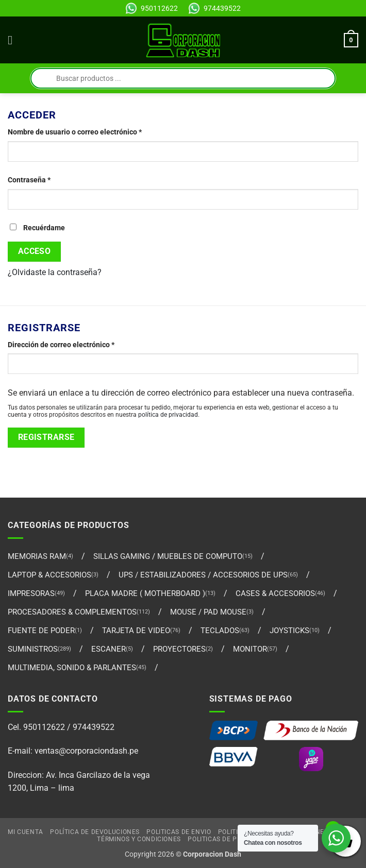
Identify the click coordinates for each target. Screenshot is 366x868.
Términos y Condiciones (139, 839)
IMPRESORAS (31, 593)
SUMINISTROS (33, 649)
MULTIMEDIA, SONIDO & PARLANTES (72, 668)
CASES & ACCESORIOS (275, 593)
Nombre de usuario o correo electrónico (93, 131)
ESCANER (109, 649)
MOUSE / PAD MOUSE (208, 612)
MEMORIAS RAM (37, 556)
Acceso (35, 251)
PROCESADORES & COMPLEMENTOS (72, 612)
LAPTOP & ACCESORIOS (49, 575)
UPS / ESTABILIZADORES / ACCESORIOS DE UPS (203, 575)
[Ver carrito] (351, 40)
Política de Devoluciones (95, 832)
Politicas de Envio (179, 832)
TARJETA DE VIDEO (136, 631)
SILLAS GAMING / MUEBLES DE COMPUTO (168, 556)
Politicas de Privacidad (229, 839)
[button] (14, 40)
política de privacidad (168, 415)
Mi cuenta (26, 832)
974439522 (222, 8)
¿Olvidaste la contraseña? (55, 272)
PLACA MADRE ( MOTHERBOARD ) (145, 593)
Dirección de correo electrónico (79, 344)
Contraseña (47, 179)
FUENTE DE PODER (41, 631)
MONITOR (250, 649)
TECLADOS (220, 631)
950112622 (159, 8)
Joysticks (289, 631)
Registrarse (46, 437)
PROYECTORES (179, 649)
